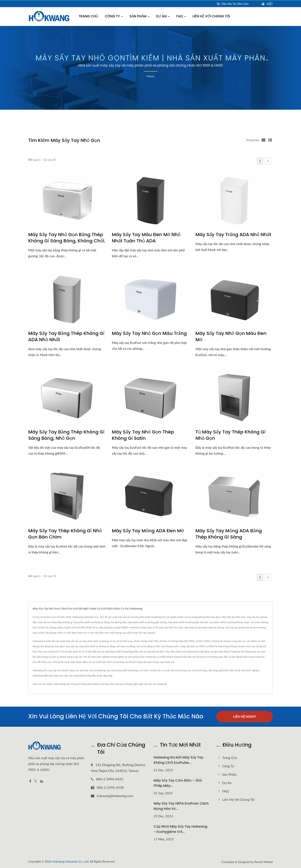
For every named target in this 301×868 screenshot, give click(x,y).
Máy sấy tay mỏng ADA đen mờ (148, 531)
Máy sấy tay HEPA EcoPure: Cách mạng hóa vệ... (181, 806)
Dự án (163, 16)
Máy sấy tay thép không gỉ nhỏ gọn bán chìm (65, 534)
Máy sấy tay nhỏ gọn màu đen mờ (231, 337)
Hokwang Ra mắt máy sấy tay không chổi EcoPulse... (179, 760)
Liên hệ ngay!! (245, 716)
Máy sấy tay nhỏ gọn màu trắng (149, 333)
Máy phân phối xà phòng (95, 684)
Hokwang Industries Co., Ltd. (71, 861)
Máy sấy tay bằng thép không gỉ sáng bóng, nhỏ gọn (66, 435)
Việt (270, 4)
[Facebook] (30, 781)
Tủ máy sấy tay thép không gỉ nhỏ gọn (230, 435)
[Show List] (270, 140)
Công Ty (114, 16)
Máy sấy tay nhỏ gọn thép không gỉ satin (143, 435)
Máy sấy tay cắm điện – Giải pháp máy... (178, 783)
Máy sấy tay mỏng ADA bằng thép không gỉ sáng (229, 534)
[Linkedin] (42, 781)
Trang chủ (88, 16)
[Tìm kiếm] (218, 4)
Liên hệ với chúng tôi (211, 16)
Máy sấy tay (116, 684)
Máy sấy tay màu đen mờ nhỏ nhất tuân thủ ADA (146, 238)
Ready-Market (264, 861)
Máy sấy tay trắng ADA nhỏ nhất (233, 235)
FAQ (181, 16)
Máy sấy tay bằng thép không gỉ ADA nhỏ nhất (66, 337)
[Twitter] (36, 781)
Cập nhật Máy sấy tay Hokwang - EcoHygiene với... (180, 829)
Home (150, 76)
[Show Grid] (264, 140)
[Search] (240, 4)
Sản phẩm (140, 16)
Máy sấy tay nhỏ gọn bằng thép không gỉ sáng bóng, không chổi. (67, 238)
